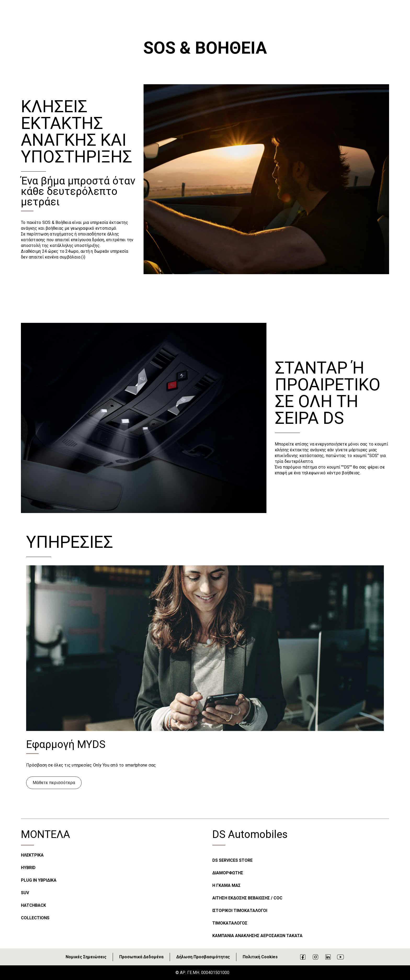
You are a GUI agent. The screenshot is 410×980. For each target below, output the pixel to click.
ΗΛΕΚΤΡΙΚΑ (32, 855)
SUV (25, 893)
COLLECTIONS (35, 918)
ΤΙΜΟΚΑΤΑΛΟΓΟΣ (230, 923)
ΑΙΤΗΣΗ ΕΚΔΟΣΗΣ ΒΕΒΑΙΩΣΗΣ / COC (247, 898)
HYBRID (28, 868)
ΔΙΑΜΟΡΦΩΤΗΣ (228, 873)
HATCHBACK (33, 905)
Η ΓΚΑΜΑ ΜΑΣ (226, 885)
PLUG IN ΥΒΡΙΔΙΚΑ (39, 880)
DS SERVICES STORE (232, 860)
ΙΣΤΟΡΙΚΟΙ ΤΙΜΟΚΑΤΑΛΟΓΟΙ (240, 911)
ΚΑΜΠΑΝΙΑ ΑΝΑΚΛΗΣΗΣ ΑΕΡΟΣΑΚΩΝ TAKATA (257, 936)
